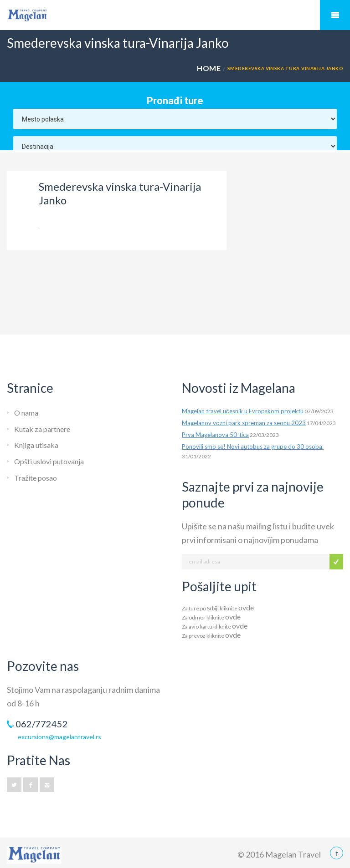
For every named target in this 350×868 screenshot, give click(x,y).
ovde (246, 607)
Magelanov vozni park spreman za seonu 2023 (244, 423)
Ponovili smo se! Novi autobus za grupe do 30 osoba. (253, 447)
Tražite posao (36, 478)
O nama (26, 413)
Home (209, 68)
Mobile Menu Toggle (335, 15)
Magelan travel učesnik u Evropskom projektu (243, 411)
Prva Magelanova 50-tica (215, 435)
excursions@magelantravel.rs (59, 737)
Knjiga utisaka (36, 445)
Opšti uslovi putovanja (49, 461)
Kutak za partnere (42, 429)
